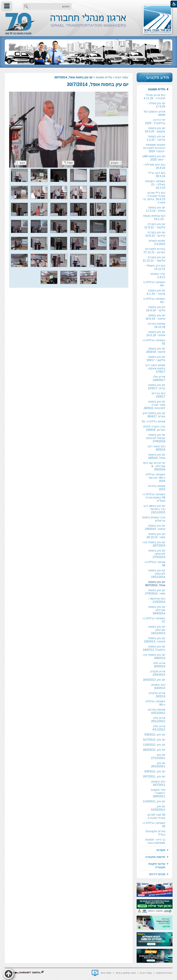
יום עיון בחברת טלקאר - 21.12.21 (154, 259)
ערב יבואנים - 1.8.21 (157, 275)
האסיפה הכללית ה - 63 (154, 300)
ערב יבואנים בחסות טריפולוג (154, 519)
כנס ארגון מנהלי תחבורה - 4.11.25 (154, 97)
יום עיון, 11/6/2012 (154, 745)
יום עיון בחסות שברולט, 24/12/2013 (157, 630)
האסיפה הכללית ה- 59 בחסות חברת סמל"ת (154, 497)
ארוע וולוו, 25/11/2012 (158, 720)
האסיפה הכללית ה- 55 (154, 825)
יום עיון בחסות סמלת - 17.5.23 (156, 209)
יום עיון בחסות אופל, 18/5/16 (157, 456)
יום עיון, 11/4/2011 (154, 801)
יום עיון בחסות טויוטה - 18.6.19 (155, 317)
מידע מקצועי (158, 77)
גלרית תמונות (104, 77)
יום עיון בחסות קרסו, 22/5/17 (156, 387)
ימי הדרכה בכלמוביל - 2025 (155, 121)
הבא (21, 163)
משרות (161, 850)
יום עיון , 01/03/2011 (158, 808)
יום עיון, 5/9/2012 (155, 734)
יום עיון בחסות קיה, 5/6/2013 (154, 656)
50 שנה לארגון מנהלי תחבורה (156, 816)
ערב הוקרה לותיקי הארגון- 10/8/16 (154, 428)
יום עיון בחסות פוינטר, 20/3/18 (156, 350)
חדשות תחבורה (155, 857)
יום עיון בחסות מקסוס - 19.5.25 (155, 130)
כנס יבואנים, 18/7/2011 (158, 783)
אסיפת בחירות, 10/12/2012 (156, 711)
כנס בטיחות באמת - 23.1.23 (154, 217)
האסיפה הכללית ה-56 (155, 703)
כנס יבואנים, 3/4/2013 (158, 686)
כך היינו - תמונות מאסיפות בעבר (155, 841)
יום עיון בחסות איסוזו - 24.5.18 (156, 334)
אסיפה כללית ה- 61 (154, 421)
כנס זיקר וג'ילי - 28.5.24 (156, 174)
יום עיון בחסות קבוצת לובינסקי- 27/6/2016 (155, 438)
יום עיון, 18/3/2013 (154, 680)
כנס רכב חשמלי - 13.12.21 (155, 267)
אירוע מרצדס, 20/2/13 (157, 695)
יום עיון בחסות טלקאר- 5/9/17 (156, 358)
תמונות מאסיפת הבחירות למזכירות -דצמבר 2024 (154, 148)
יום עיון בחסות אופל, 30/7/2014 (98, 84)
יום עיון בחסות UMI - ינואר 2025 (154, 158)
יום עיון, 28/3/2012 (154, 750)
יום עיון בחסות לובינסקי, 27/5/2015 (157, 554)
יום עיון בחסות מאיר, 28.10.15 (156, 536)
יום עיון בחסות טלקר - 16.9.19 (156, 309)
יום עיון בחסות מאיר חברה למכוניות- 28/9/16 (154, 405)
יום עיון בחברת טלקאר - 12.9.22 (155, 226)
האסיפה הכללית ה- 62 (154, 342)
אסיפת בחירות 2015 (157, 488)
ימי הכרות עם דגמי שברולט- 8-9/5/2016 (154, 466)
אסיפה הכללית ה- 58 (155, 564)
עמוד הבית (122, 77)
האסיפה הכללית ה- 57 (154, 620)
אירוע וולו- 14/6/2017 (159, 378)
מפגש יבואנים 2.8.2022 (157, 242)
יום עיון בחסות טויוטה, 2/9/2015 (155, 527)
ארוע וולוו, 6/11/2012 (159, 728)
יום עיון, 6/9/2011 (155, 771)
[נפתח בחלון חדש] (95, 973)
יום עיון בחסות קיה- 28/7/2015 (154, 544)
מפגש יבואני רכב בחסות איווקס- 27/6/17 (155, 368)
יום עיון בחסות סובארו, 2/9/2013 (155, 640)
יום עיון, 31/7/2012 (154, 740)
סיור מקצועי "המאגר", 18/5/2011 (158, 793)
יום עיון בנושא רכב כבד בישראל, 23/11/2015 (154, 509)
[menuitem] (154, 466)
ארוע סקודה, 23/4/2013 (157, 673)
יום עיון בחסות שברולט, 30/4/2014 (157, 610)
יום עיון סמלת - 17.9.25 (156, 105)
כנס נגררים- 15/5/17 (158, 395)
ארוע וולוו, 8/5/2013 (159, 665)
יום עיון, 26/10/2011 (158, 765)
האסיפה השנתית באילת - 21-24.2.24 (155, 184)
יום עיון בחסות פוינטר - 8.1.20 (156, 292)
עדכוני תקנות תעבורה (157, 865)
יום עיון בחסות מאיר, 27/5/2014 (155, 592)
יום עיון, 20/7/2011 (154, 776)
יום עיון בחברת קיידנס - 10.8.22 (155, 234)
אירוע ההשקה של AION (154, 113)
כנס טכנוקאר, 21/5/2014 (157, 600)
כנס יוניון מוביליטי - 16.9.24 (154, 166)
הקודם (116, 163)
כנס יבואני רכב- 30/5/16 (156, 448)
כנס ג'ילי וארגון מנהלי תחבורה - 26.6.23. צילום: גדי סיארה (154, 198)
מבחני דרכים (157, 874)
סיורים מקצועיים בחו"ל (155, 833)
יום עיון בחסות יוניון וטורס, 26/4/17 (154, 415)
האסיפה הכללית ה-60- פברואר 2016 (155, 478)
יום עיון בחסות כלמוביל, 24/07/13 (154, 648)
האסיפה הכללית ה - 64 (154, 284)
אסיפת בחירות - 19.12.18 (156, 325)
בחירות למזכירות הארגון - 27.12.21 (154, 251)
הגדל (68, 163)
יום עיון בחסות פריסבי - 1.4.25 (156, 138)
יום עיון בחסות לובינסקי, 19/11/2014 (157, 574)
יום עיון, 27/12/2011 (158, 756)
